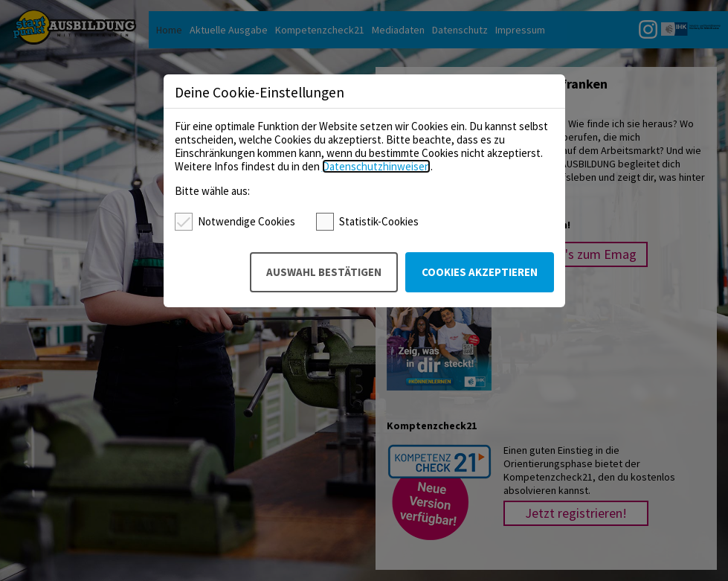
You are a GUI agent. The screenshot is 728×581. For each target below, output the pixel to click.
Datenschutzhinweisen (376, 166)
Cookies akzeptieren (480, 272)
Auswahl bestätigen (324, 272)
